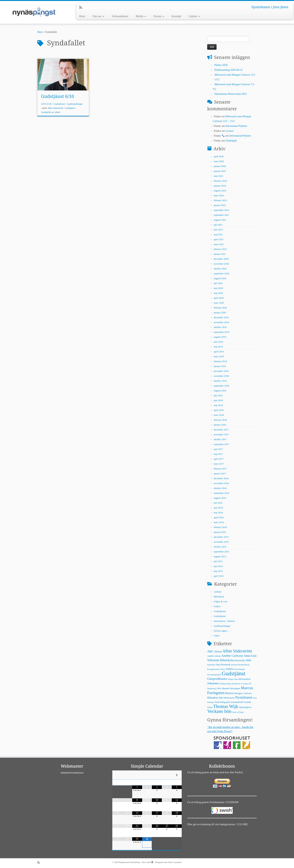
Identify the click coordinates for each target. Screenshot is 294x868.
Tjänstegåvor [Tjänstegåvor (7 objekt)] (245, 707)
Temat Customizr (175, 862)
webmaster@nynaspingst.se (72, 772)
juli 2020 (218, 283)
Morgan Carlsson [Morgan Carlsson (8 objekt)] (243, 693)
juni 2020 (218, 288)
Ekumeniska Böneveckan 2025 (231, 94)
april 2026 (219, 156)
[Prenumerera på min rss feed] (82, 8)
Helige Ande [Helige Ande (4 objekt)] (233, 679)
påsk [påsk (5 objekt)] (228, 702)
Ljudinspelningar (75, 104)
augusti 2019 (220, 337)
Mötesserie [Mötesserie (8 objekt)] (229, 698)
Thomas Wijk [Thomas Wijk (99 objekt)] (226, 706)
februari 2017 (220, 469)
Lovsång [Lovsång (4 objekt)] (244, 684)
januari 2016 (220, 532)
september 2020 (222, 273)
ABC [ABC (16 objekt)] (210, 651)
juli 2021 (218, 225)
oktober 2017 (220, 439)
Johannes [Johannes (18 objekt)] (213, 683)
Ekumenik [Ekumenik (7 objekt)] (225, 665)
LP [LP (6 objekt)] (250, 684)
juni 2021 (218, 230)
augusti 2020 (220, 278)
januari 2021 (220, 254)
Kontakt (176, 16)
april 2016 (219, 517)
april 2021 (219, 239)
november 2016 (221, 483)
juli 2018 (218, 395)
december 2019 (221, 317)
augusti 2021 (220, 220)
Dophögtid (231, 141)
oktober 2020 (220, 269)
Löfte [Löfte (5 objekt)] (219, 688)
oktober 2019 (220, 327)
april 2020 (219, 298)
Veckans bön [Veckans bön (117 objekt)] (219, 711)
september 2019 (222, 332)
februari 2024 (220, 181)
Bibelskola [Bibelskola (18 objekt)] (227, 660)
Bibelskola (219, 597)
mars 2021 (219, 244)
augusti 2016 (220, 498)
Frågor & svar (221, 601)
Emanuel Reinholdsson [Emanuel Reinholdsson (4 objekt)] (240, 665)
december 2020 (221, 259)
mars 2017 (219, 464)
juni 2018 (218, 400)
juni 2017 (218, 449)
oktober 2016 (220, 488)
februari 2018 (220, 420)
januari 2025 (220, 171)
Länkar (194, 16)
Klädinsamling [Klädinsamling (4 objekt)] (225, 684)
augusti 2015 (220, 556)
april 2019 (219, 352)
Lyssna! (230, 131)
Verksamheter (120, 16)
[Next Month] (177, 775)
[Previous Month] (117, 775)
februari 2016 (220, 527)
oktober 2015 (220, 547)
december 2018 (221, 371)
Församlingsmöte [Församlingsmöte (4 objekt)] (214, 675)
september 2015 (222, 552)
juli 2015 (218, 561)
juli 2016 (218, 503)
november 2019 (221, 322)
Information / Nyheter (224, 621)
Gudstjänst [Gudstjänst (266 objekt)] (234, 673)
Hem (82, 16)
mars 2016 (219, 522)
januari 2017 (220, 473)
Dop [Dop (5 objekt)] (218, 665)
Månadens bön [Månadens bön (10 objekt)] (215, 698)
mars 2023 (219, 195)
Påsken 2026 (221, 65)
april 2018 (219, 410)
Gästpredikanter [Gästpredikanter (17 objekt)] (217, 679)
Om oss (98, 16)
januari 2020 (220, 313)
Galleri (217, 606)
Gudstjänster (60, 104)
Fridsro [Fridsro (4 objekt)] (223, 669)
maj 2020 (218, 293)
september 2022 (222, 210)
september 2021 (222, 215)
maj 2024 (218, 176)
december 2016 (221, 478)
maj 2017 (218, 454)
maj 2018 (218, 405)
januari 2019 (220, 366)
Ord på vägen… (222, 631)
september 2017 (222, 444)
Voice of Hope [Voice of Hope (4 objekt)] (238, 712)
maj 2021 (218, 234)
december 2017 (221, 430)
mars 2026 (219, 161)
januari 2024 (220, 186)
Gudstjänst (70, 108)
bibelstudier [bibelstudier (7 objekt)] (240, 660)
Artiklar (218, 592)
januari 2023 (220, 205)
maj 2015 (218, 571)
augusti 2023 (220, 191)
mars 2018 (219, 415)
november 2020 (221, 264)
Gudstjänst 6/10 (57, 96)
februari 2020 (220, 308)
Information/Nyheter (236, 126)
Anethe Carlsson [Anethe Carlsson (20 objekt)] (232, 656)
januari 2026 (220, 166)
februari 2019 (220, 361)
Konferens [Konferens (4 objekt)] (236, 684)
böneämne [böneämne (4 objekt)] (211, 665)
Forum (159, 16)
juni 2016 (218, 508)
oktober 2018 (220, 381)
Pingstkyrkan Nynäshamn (130, 862)
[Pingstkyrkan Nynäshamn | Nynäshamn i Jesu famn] (34, 12)
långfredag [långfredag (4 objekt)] (211, 689)
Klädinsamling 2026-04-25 (228, 70)
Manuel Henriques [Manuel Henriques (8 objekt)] (231, 688)
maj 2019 (218, 347)
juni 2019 (218, 342)
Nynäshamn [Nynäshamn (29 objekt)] (244, 697)
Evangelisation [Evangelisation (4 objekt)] (213, 669)
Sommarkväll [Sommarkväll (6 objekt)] (237, 702)
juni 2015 (218, 566)
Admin (57, 112)
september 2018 (222, 386)
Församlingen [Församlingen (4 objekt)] (240, 669)
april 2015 (219, 576)
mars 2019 (219, 356)
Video (217, 636)
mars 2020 (219, 303)
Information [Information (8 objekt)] (244, 679)
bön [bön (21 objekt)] (249, 660)
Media (141, 16)
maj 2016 (218, 513)
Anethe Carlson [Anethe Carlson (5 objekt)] (214, 656)
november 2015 (221, 542)
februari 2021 (220, 249)
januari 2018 (220, 425)
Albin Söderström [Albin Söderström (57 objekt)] (237, 651)
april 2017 (219, 459)
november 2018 (221, 376)
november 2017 (221, 434)
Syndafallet (46, 112)
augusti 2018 (220, 391)
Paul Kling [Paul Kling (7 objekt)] (220, 702)
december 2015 (221, 537)
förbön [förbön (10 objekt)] (230, 669)
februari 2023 (220, 200)
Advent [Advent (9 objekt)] (218, 652)
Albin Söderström (56, 108)
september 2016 (222, 493)
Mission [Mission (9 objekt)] (229, 693)
